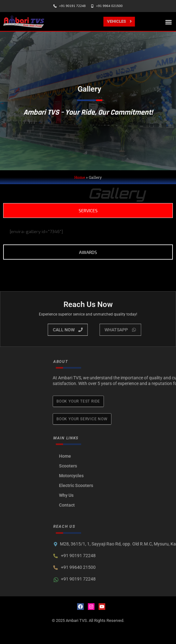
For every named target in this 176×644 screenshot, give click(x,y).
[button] (169, 22)
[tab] (88, 211)
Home (80, 177)
